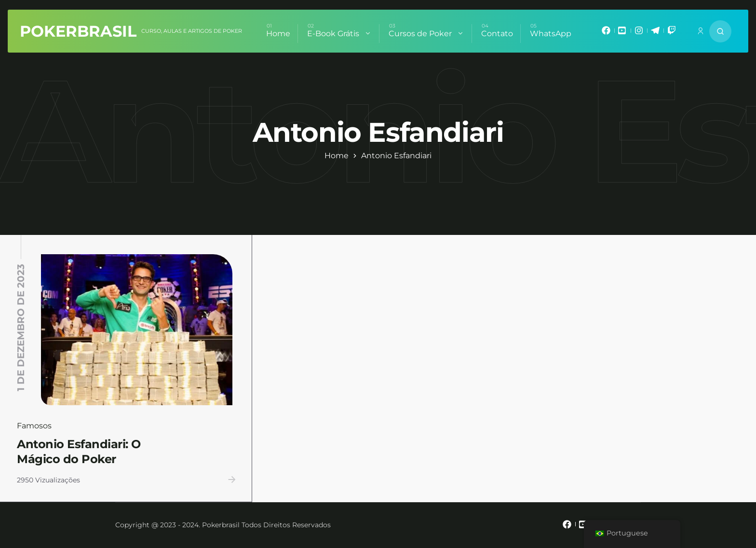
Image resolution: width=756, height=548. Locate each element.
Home (278, 34)
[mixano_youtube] (622, 33)
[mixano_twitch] (672, 33)
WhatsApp (551, 34)
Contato (497, 34)
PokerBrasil (78, 31)
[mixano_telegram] (655, 33)
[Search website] (720, 31)
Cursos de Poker (426, 34)
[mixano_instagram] (639, 33)
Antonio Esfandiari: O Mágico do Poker (79, 452)
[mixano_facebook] (606, 33)
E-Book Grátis (339, 34)
